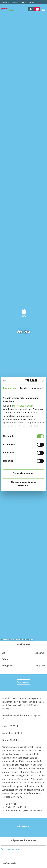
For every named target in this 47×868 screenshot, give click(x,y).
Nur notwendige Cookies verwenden (24, 484)
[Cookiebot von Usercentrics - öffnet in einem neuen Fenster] (27, 381)
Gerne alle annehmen (23, 473)
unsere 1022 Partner (22, 406)
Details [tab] (24, 388)
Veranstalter (14, 850)
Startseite (15, 2)
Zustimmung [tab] (10, 388)
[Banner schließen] (43, 381)
